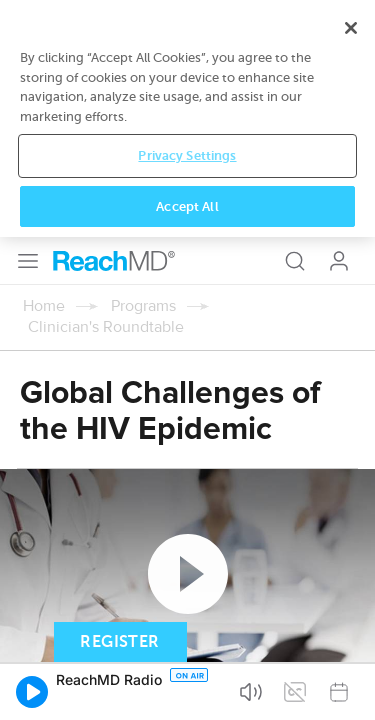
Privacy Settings (187, 639)
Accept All (187, 690)
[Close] (351, 512)
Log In (339, 24)
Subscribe (209, 467)
